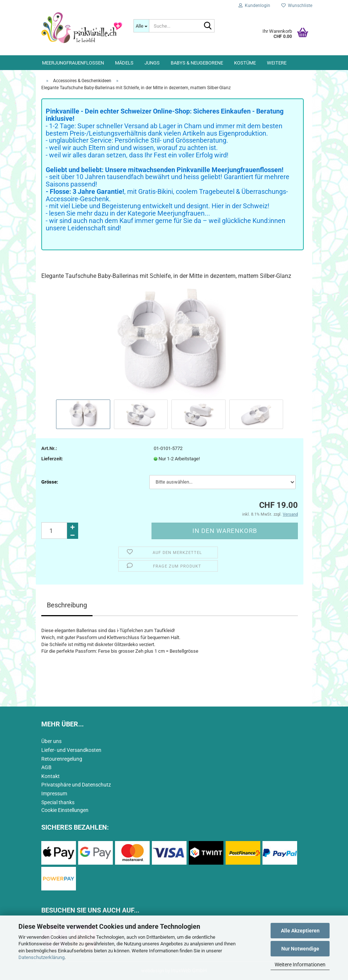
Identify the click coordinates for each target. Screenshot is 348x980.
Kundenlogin (254, 6)
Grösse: (50, 482)
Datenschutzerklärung (41, 957)
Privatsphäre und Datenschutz (76, 785)
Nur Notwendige (300, 949)
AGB (46, 767)
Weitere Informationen (300, 965)
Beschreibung (67, 605)
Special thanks (58, 802)
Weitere (277, 63)
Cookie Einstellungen (65, 810)
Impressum (54, 794)
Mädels (124, 63)
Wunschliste (297, 6)
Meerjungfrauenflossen (73, 63)
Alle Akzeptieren (300, 931)
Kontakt (51, 776)
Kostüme (245, 63)
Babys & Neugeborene (197, 63)
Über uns (51, 741)
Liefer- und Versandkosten (71, 750)
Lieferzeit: (52, 459)
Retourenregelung (62, 759)
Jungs (152, 63)
